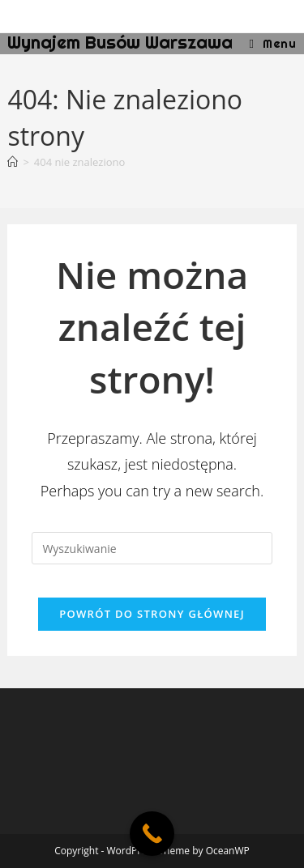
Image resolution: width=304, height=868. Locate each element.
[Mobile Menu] (273, 43)
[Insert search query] (152, 548)
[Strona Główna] (13, 162)
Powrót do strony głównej (152, 614)
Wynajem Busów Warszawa (120, 42)
